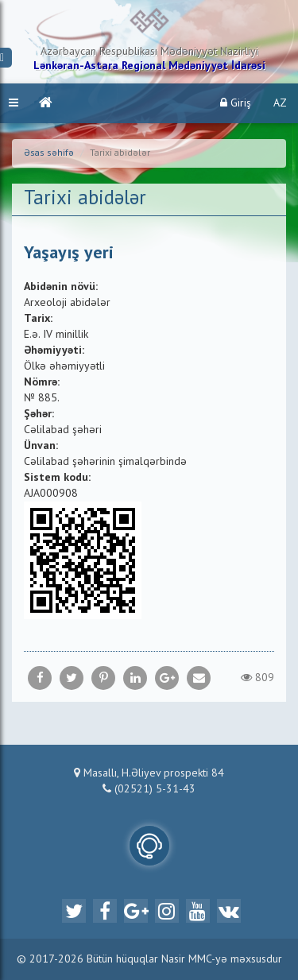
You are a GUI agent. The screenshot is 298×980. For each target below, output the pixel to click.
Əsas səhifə (49, 153)
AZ (280, 103)
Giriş (236, 103)
